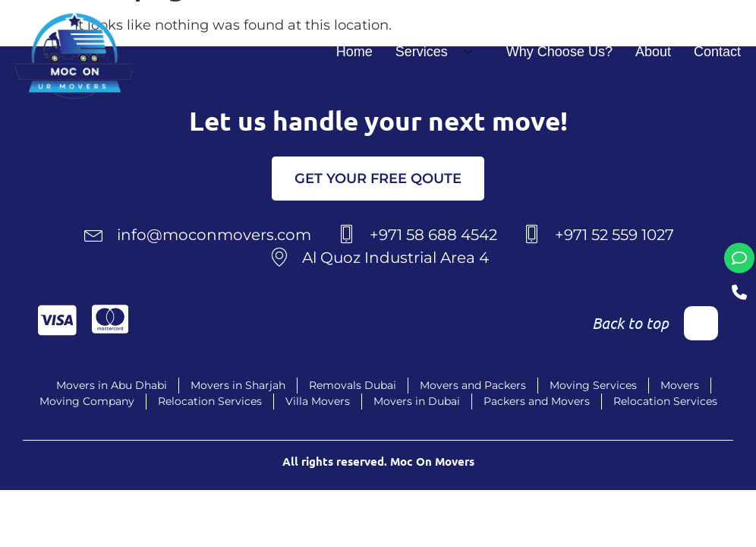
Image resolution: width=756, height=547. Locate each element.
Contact (717, 52)
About (653, 52)
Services (439, 52)
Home (354, 52)
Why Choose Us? (559, 52)
